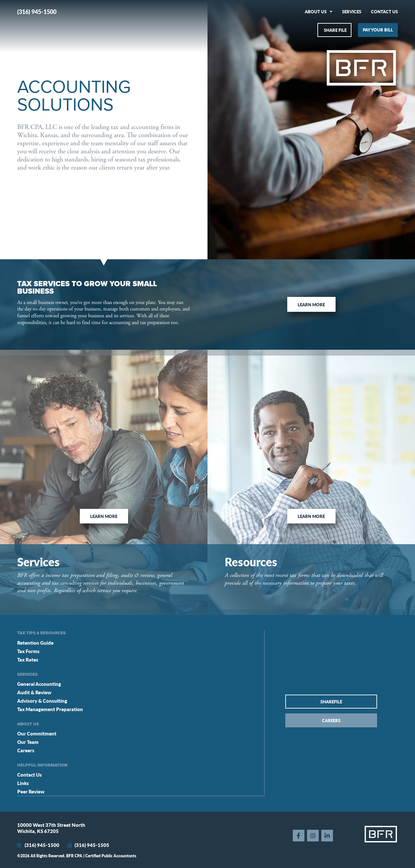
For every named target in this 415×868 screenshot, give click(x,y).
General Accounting (39, 684)
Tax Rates (28, 659)
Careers (26, 750)
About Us (319, 12)
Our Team (28, 742)
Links (23, 783)
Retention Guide (35, 643)
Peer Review (31, 791)
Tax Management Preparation (50, 709)
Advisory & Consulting (42, 701)
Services (352, 12)
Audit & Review (34, 692)
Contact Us (384, 12)
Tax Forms (28, 651)
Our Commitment (37, 733)
